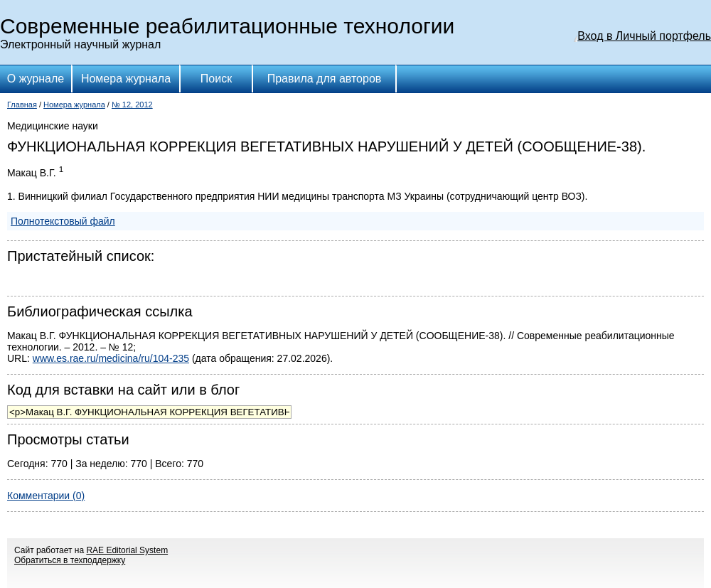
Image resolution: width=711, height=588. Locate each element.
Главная (22, 105)
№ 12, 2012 (132, 105)
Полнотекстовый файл (63, 221)
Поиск (216, 79)
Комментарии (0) (46, 496)
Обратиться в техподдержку (70, 560)
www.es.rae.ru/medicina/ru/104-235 (111, 358)
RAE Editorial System (127, 550)
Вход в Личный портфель (644, 36)
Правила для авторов (325, 79)
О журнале (36, 79)
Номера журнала (126, 79)
